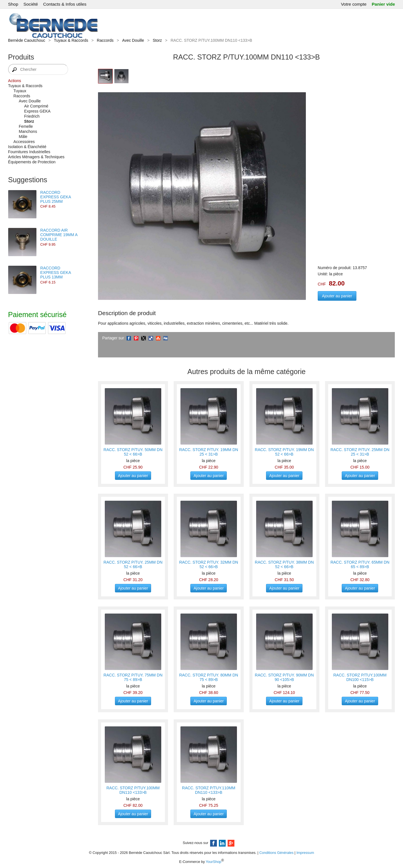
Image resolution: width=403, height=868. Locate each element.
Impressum (305, 853)
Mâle (23, 137)
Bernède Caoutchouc (27, 40)
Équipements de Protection (32, 162)
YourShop (214, 862)
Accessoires (24, 142)
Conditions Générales (276, 853)
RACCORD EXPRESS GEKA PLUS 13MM (56, 273)
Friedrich (32, 116)
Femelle (26, 126)
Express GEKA (37, 111)
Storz (157, 40)
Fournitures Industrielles (29, 152)
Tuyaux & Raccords (71, 40)
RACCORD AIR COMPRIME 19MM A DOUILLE (59, 235)
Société (31, 4)
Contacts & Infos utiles (65, 4)
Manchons (28, 131)
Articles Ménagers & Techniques (36, 157)
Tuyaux (20, 91)
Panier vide (383, 4)
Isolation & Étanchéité (27, 147)
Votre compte (354, 4)
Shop (13, 4)
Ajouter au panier (337, 296)
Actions (15, 81)
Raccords (105, 40)
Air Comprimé (36, 106)
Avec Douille (133, 40)
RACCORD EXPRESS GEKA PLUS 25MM (56, 197)
